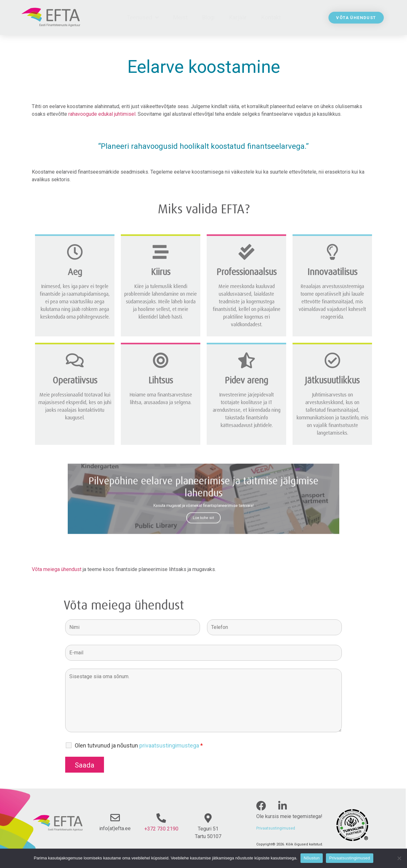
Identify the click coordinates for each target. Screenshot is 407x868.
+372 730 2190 (161, 829)
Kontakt (271, 17)
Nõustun (312, 858)
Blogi (208, 17)
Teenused (143, 17)
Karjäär (238, 17)
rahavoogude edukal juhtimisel (102, 114)
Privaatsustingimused (276, 828)
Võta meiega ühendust (57, 569)
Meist (180, 17)
